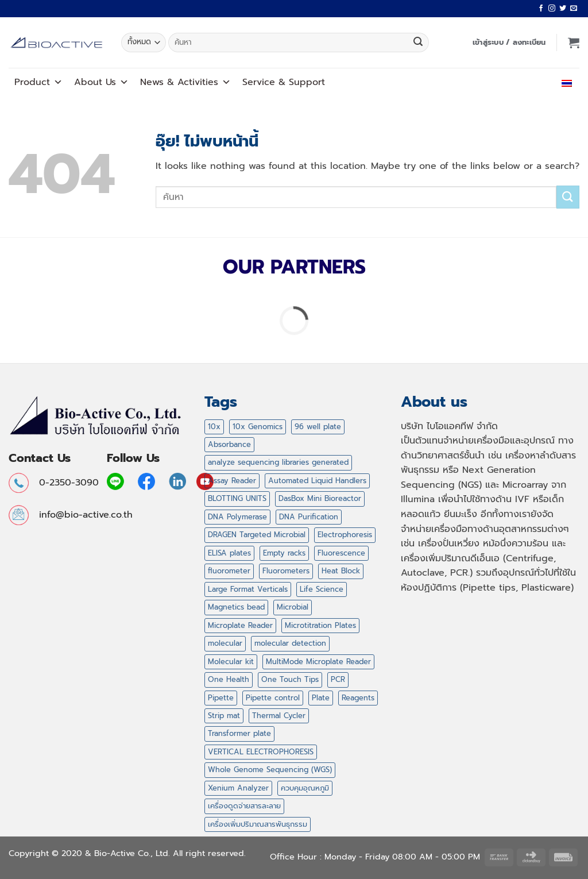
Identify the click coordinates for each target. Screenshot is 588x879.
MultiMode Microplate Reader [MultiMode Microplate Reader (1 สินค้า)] (318, 662)
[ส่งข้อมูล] (418, 43)
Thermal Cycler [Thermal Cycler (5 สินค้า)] (279, 716)
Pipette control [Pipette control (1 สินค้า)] (273, 698)
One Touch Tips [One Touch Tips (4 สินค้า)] (290, 679)
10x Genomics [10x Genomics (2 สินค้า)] (258, 427)
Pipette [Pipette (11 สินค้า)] (221, 698)
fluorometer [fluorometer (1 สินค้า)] (229, 571)
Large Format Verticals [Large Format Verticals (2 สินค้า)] (248, 589)
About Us (101, 82)
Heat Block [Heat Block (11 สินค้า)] (341, 571)
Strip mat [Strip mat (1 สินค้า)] (224, 716)
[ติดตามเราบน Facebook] (541, 9)
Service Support (284, 82)
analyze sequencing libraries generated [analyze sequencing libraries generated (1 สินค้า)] (278, 462)
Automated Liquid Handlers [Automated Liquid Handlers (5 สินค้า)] (317, 481)
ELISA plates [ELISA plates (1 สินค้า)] (229, 553)
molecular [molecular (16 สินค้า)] (225, 643)
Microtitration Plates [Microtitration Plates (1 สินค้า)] (320, 625)
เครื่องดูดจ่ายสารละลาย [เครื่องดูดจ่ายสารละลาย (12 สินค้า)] (244, 806)
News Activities (185, 82)
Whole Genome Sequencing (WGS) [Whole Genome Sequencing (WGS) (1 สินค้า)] (270, 770)
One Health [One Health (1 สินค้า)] (229, 679)
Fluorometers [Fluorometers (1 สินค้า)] (286, 571)
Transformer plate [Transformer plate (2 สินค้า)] (239, 733)
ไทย (564, 82)
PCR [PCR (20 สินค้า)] (338, 679)
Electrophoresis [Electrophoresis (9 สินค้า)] (345, 535)
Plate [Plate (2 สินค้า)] (321, 698)
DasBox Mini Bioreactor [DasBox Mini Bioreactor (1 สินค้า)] (320, 498)
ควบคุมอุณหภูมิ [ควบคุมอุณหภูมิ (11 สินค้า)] (305, 788)
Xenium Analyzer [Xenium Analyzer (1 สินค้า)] (238, 788)
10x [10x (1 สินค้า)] (214, 427)
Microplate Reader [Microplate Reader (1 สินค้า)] (240, 625)
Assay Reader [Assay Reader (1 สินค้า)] (232, 481)
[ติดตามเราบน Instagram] (552, 9)
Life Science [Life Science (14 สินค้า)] (322, 589)
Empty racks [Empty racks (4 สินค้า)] (284, 553)
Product (38, 82)
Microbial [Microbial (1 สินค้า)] (293, 607)
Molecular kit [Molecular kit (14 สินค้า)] (231, 662)
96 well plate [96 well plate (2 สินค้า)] (318, 427)
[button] (509, 43)
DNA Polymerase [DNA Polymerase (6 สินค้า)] (237, 517)
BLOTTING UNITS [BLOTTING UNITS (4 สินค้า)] (237, 498)
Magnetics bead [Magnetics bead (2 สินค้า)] (236, 607)
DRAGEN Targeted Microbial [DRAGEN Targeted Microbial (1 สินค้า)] (257, 535)
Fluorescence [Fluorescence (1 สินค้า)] (341, 553)
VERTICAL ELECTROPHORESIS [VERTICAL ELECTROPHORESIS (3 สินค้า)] (261, 752)
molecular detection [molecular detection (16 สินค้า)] (290, 643)
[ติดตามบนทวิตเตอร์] (563, 9)
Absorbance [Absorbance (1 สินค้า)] (229, 444)
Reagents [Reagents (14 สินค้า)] (358, 698)
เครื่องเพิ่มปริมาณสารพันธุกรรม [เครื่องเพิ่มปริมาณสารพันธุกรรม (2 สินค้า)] (258, 824)
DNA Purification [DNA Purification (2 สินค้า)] (309, 517)
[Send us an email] (574, 9)
